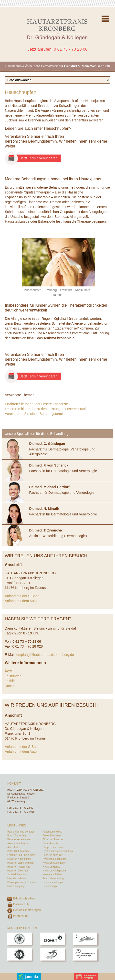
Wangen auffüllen (52, 875)
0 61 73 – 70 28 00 (23, 808)
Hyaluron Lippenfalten (55, 859)
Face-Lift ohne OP (53, 855)
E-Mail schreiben (24, 898)
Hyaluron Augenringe (19, 867)
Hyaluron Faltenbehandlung (58, 851)
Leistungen (13, 676)
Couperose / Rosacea (55, 847)
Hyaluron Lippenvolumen (21, 863)
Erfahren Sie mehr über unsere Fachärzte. (37, 404)
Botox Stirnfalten (52, 836)
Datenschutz (21, 904)
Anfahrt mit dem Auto (21, 601)
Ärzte (9, 671)
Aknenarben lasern (18, 843)
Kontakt (10, 686)
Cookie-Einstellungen (27, 910)
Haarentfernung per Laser (21, 832)
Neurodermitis (50, 843)
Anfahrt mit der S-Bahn (22, 596)
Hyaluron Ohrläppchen (55, 871)
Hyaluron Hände (52, 867)
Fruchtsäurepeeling (53, 878)
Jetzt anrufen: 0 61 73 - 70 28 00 (58, 49)
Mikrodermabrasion (18, 878)
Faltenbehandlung (52, 832)
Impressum (20, 916)
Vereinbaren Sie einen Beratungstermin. (35, 414)
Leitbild (10, 681)
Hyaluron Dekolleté (18, 871)
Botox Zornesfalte (17, 836)
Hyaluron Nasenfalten (19, 859)
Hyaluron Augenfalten (54, 863)
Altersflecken (14, 847)
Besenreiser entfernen (19, 839)
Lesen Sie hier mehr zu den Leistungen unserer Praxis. (47, 409)
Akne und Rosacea (53, 839)
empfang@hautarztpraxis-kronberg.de (45, 655)
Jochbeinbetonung (17, 875)
